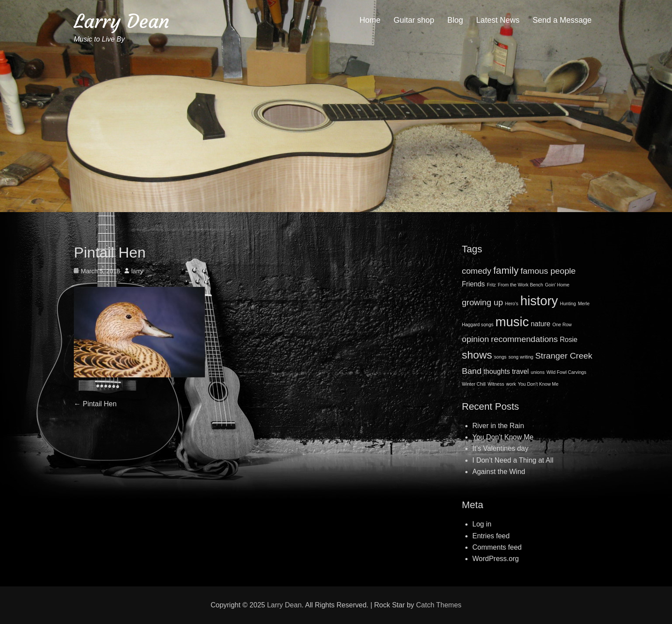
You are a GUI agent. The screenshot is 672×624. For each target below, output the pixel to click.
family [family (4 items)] (506, 270)
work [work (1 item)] (511, 384)
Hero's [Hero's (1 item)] (512, 303)
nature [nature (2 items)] (541, 324)
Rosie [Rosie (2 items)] (568, 340)
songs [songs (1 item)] (500, 357)
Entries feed (491, 536)
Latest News (498, 20)
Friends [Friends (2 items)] (473, 284)
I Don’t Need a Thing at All (513, 460)
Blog (455, 20)
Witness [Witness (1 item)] (496, 384)
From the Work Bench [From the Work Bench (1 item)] (520, 285)
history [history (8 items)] (539, 301)
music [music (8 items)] (512, 322)
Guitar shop (414, 20)
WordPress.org (495, 559)
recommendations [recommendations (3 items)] (525, 339)
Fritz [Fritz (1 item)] (491, 285)
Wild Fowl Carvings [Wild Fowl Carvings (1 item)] (566, 372)
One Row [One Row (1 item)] (562, 324)
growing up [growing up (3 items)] (482, 302)
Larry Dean (122, 21)
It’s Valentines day (500, 448)
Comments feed (497, 547)
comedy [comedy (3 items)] (476, 271)
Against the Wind (499, 472)
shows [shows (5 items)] (477, 355)
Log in (482, 524)
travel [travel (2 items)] (521, 371)
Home (370, 20)
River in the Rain (498, 426)
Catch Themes (439, 605)
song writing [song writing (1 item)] (521, 357)
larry (137, 271)
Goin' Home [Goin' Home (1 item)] (557, 285)
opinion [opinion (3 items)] (475, 339)
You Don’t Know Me (503, 437)
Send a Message (562, 20)
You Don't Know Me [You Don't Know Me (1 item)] (538, 384)
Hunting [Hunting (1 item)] (568, 303)
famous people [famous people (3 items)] (548, 271)
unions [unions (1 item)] (538, 372)
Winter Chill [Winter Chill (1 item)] (474, 384)
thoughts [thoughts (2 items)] (497, 371)
